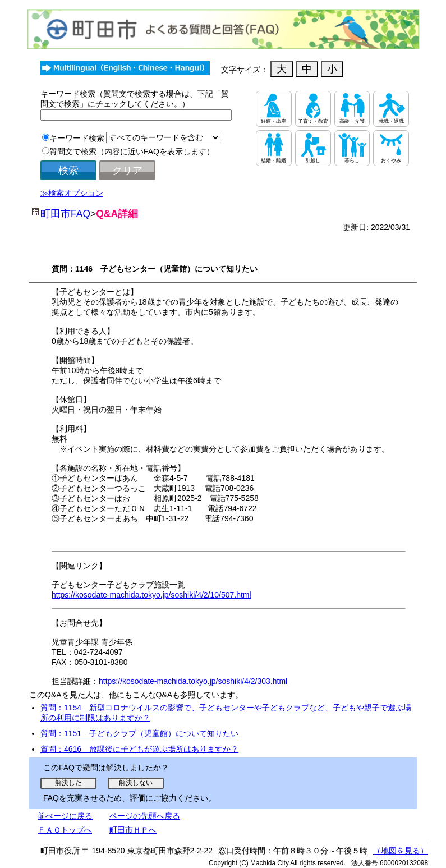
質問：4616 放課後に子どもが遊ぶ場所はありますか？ (139, 749)
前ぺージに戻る (65, 816)
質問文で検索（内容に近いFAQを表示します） (132, 151)
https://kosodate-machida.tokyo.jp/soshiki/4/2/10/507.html (151, 595)
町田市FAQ (65, 214)
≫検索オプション (72, 193)
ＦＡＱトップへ (65, 830)
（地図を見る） (401, 851)
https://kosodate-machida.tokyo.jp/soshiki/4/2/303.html (193, 681)
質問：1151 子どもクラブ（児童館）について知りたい (139, 733)
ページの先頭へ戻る (145, 816)
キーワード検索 (77, 138)
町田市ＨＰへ (133, 830)
